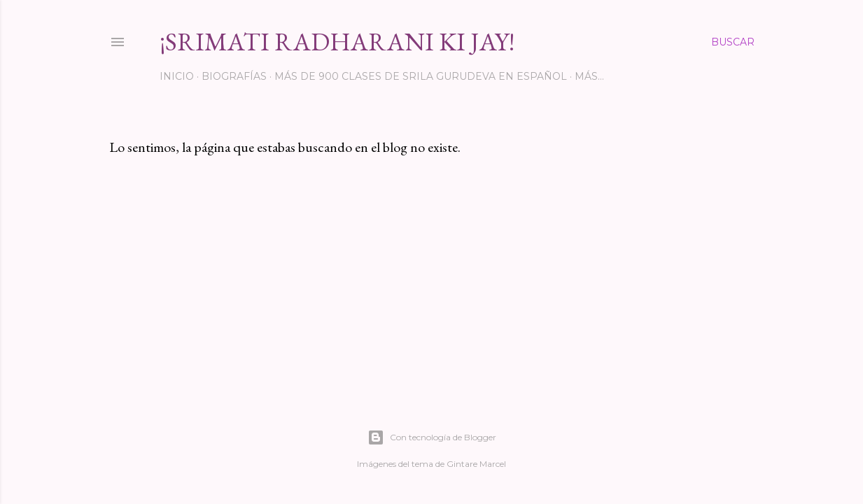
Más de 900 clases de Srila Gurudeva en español (421, 76)
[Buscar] (733, 42)
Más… (589, 76)
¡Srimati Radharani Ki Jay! (337, 42)
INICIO (177, 76)
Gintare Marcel (476, 464)
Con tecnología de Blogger (432, 437)
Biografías (234, 76)
